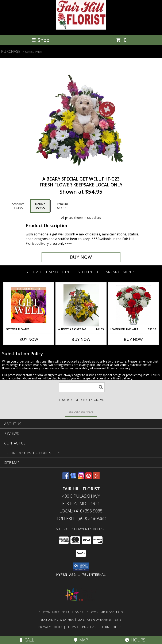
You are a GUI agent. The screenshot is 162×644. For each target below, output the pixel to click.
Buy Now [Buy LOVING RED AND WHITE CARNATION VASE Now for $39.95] (133, 339)
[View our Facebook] (66, 478)
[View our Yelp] (96, 478)
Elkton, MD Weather (57, 620)
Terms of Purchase (82, 627)
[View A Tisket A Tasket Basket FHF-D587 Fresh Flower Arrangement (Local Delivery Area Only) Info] (81, 305)
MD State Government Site (99, 620)
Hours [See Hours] (135, 640)
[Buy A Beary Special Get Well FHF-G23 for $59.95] (81, 257)
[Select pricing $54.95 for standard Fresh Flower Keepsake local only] (18, 206)
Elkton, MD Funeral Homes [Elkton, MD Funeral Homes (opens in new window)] (61, 612)
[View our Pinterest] (89, 478)
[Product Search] (82, 387)
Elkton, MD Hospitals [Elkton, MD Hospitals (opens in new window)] (105, 612)
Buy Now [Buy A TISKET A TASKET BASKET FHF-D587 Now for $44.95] (81, 339)
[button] (81, 567)
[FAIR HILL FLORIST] (81, 28)
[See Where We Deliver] (81, 411)
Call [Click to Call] (27, 640)
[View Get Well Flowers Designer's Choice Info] (29, 305)
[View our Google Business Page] (73, 478)
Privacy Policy (51, 627)
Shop (40, 40)
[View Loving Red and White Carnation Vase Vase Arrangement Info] (133, 305)
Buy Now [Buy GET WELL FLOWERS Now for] (29, 339)
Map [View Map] (81, 640)
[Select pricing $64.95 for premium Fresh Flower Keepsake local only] (62, 206)
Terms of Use (113, 627)
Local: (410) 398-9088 (81, 511)
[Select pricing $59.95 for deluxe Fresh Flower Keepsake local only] (40, 206)
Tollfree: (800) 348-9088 (81, 518)
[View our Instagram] (81, 478)
